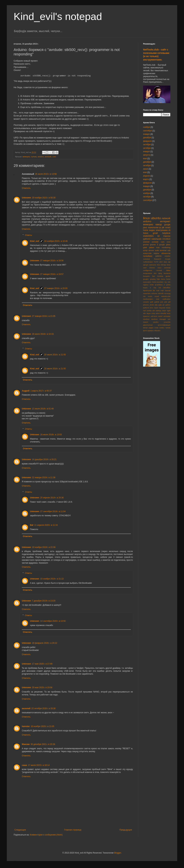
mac (158, 247)
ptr (163, 305)
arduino (41, 157)
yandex (156, 322)
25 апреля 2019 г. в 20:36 (52, 498)
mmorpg (167, 293)
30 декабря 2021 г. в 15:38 (43, 744)
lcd (160, 288)
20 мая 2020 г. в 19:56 (42, 688)
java (145, 228)
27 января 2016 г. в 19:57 (52, 274)
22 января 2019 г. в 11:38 (44, 478)
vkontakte (167, 316)
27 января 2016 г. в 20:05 (56, 288)
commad (167, 268)
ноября (147, 127)
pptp (160, 305)
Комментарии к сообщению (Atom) (46, 835)
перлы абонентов (162, 253)
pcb (162, 302)
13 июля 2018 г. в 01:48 (43, 409)
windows (146, 319)
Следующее (20, 830)
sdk (154, 311)
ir (164, 285)
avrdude (48, 157)
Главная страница (73, 830)
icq (166, 282)
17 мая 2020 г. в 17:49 (42, 664)
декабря (147, 138)
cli (169, 230)
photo (152, 305)
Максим (26, 744)
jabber (152, 247)
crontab (159, 270)
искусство (147, 253)
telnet (158, 313)
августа (147, 155)
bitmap (163, 265)
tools (169, 313)
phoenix (146, 305)
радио (151, 328)
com (54, 157)
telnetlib (163, 313)
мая (145, 158)
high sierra (161, 279)
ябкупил (157, 331)
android (146, 242)
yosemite (167, 322)
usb (169, 250)
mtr (144, 296)
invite (152, 285)
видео (152, 230)
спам (156, 328)
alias (165, 262)
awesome (153, 265)
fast (154, 276)
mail (158, 290)
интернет (165, 221)
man (162, 290)
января (146, 134)
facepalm (146, 276)
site (144, 313)
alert (161, 262)
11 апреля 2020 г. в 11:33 (46, 525)
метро (145, 328)
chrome (152, 268)
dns (155, 273)
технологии (153, 228)
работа (158, 256)
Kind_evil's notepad (58, 16)
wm (169, 319)
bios (159, 265)
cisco (159, 268)
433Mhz (167, 256)
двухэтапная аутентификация (157, 325)
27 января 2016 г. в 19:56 (52, 261)
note (158, 299)
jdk (163, 228)
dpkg (160, 273)
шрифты (151, 331)
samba (149, 311)
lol (158, 236)
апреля (147, 176)
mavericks (147, 293)
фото (145, 331)
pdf (169, 302)
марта (146, 179)
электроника (162, 230)
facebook (167, 273)
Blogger (118, 853)
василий (26, 708)
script (145, 250)
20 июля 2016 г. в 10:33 (43, 334)
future (146, 233)
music (150, 296)
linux (146, 218)
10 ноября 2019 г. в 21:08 (44, 547)
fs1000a (160, 276)
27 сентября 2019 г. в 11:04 (53, 511)
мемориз (26, 157)
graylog (153, 279)
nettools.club (166, 296)
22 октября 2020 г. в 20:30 (43, 708)
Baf (32, 525)
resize (168, 308)
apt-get (146, 265)
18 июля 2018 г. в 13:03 (51, 435)
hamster (26, 726)
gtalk (145, 247)
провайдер (148, 256)
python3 (147, 239)
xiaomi (145, 322)
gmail (155, 233)
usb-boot (154, 316)
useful (160, 316)
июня (146, 169)
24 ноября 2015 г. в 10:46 (56, 241)
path (152, 302)
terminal (163, 250)
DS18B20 (166, 239)
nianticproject (148, 299)
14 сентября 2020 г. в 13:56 (53, 621)
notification (166, 299)
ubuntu (156, 218)
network (166, 218)
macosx (167, 236)
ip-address (159, 285)
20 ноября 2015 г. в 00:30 (44, 198)
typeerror (146, 316)
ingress (146, 285)
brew (169, 265)
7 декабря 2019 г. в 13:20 (44, 601)
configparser (148, 270)
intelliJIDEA (148, 236)
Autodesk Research (152, 259)
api (169, 262)
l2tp (155, 288)
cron (169, 242)
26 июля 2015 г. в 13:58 (46, 174)
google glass (165, 245)
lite (154, 290)
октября (147, 145)
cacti (145, 268)
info (169, 282)
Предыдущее (126, 830)
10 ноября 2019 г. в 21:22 (52, 579)
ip (160, 228)
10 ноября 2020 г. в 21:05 (43, 726)
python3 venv (148, 308)
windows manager (159, 319)
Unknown (26, 198)
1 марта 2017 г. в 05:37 (41, 391)
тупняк (34, 157)
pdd (166, 302)
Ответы (28, 235)
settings (158, 311)
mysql (157, 296)
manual (168, 290)
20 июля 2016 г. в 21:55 (55, 355)
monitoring (166, 247)
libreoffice (167, 288)
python (168, 305)
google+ (146, 279)
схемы (162, 328)
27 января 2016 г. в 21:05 (44, 316)
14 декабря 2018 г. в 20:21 (44, 459)
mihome (154, 293)
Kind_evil (34, 241)
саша (24, 765)
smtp (153, 313)
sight (169, 311)
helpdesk (166, 233)
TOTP (156, 262)
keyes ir (147, 288)
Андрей (26, 391)
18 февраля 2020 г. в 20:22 (45, 643)
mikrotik (161, 293)
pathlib (157, 302)
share (164, 311)
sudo (157, 250)
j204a (168, 285)
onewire (146, 302)
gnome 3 (154, 245)
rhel (144, 311)
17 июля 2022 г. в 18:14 (39, 765)
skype (148, 313)
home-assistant (158, 282)
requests (162, 308)
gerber (168, 276)
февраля (147, 141)
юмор (159, 224)
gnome (146, 245)
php (156, 305)
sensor (151, 250)
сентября (147, 131)
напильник (156, 239)
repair (156, 308)
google (167, 225)
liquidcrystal (147, 290)
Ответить (26, 188)
